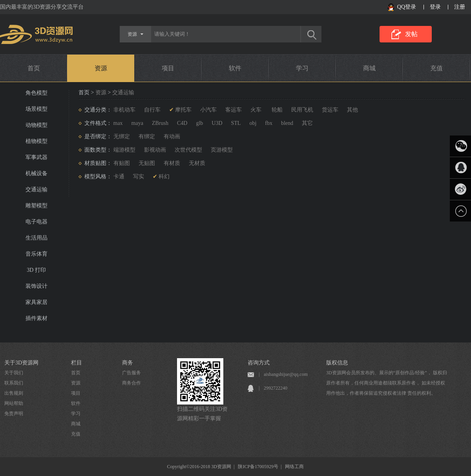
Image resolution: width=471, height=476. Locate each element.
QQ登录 (407, 7)
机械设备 (37, 173)
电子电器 (37, 222)
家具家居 (37, 302)
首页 (34, 68)
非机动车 (124, 110)
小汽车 (208, 110)
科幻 (164, 177)
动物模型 (37, 125)
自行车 (152, 110)
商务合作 (131, 383)
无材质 (197, 163)
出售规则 (14, 393)
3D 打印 (36, 270)
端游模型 (124, 150)
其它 (307, 123)
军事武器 (37, 157)
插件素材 (37, 318)
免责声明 (14, 414)
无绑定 (122, 136)
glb (199, 123)
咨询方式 (259, 363)
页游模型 (222, 150)
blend (287, 123)
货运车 (330, 110)
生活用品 (37, 238)
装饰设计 (37, 286)
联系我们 (14, 383)
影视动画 (155, 150)
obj (253, 123)
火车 (256, 110)
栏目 (77, 363)
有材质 (172, 163)
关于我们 (14, 373)
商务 (128, 363)
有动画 (172, 136)
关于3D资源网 (21, 363)
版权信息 (337, 363)
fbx (269, 123)
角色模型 (37, 93)
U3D (217, 123)
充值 (436, 68)
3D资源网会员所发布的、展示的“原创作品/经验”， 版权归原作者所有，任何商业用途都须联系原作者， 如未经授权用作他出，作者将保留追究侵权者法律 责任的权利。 (387, 383)
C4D (182, 123)
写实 (139, 177)
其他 (352, 110)
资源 (101, 68)
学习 (302, 68)
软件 (235, 68)
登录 (435, 7)
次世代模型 (188, 150)
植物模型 (37, 141)
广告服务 (131, 373)
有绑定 (147, 136)
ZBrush (160, 123)
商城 (369, 68)
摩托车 (183, 110)
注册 (460, 7)
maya (137, 123)
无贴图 (147, 163)
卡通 (119, 177)
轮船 (276, 110)
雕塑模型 (37, 206)
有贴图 (122, 163)
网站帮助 (14, 403)
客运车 (234, 110)
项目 (168, 68)
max (118, 123)
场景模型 (37, 109)
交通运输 (37, 189)
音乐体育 (37, 254)
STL (236, 123)
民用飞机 (302, 110)
